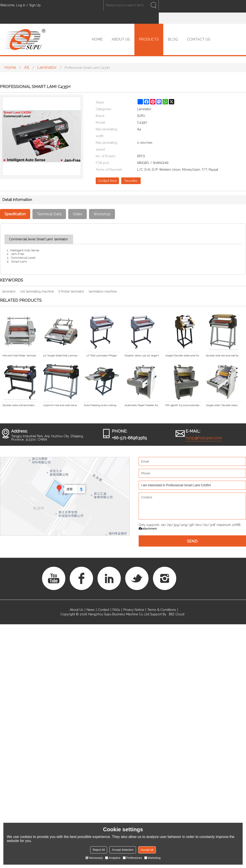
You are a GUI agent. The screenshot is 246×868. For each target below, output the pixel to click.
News (91, 610)
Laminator (47, 67)
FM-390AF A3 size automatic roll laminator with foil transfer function (183, 405)
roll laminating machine (37, 291)
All (27, 67)
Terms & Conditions (162, 610)
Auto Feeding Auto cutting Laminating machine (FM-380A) (102, 405)
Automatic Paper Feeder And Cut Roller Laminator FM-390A (142, 405)
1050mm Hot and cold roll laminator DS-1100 (61, 405)
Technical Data (49, 214)
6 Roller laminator (71, 291)
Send (192, 541)
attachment (148, 529)
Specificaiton (15, 214)
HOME (97, 39)
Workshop (102, 214)
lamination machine (103, 291)
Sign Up (35, 5)
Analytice (113, 858)
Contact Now (107, 181)
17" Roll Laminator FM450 (102, 355)
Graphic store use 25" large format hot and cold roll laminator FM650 (142, 355)
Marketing (152, 858)
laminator (9, 291)
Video (77, 214)
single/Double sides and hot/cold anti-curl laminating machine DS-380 (183, 355)
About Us (76, 610)
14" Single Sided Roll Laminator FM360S (61, 355)
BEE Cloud (177, 614)
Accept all (147, 850)
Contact (104, 610)
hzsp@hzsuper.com (204, 438)
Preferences (132, 858)
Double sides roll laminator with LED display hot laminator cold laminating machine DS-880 (20, 405)
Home (10, 67)
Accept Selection (123, 850)
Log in (21, 5)
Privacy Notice (134, 610)
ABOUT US (121, 39)
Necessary (94, 858)
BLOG (173, 39)
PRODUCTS (149, 39)
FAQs (116, 610)
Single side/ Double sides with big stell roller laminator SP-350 (224, 405)
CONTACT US (199, 39)
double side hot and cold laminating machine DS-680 (224, 355)
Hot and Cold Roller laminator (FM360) (20, 355)
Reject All (99, 850)
